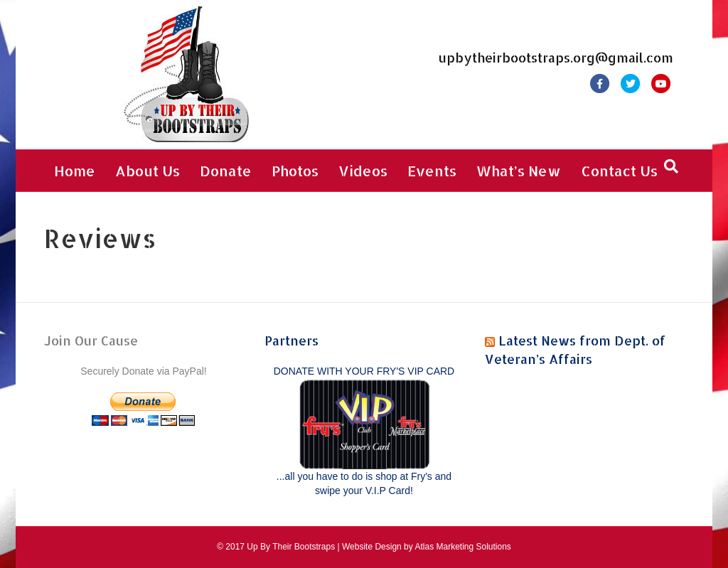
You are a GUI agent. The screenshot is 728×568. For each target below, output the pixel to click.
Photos (295, 171)
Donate (226, 171)
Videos (363, 171)
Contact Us (619, 171)
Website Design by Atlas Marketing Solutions (427, 547)
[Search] (671, 166)
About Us (148, 171)
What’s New (519, 171)
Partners (291, 340)
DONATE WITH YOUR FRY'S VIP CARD (364, 371)
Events (432, 171)
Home (75, 171)
